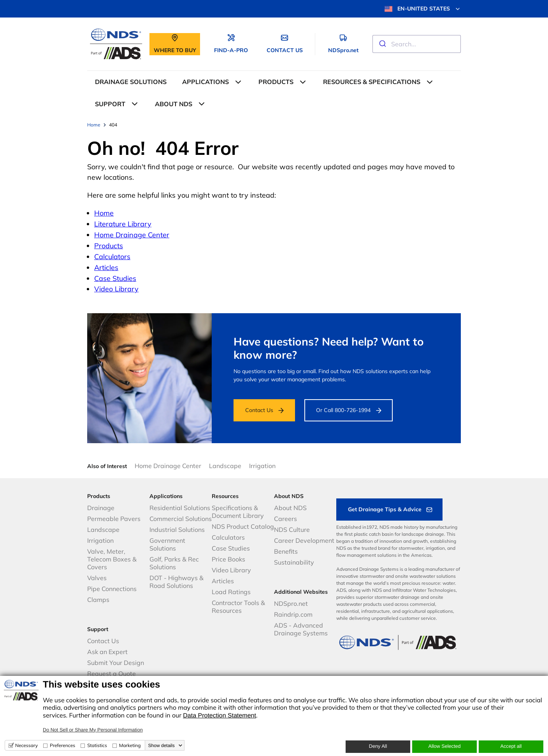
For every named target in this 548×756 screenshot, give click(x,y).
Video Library (116, 289)
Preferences (62, 745)
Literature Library (123, 224)
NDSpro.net (291, 603)
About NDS (290, 508)
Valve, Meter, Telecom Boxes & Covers (112, 559)
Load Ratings (231, 592)
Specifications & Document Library (238, 512)
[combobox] (417, 44)
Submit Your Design (116, 663)
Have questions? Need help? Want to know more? (329, 348)
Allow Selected (444, 746)
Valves (97, 578)
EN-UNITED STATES (423, 9)
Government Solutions (167, 544)
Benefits (286, 551)
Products (109, 246)
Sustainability (294, 562)
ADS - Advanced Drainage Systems (301, 629)
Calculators (112, 257)
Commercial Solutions (181, 519)
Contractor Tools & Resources (238, 607)
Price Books (228, 559)
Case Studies (115, 278)
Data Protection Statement (220, 716)
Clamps (98, 600)
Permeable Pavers (114, 519)
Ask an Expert (107, 652)
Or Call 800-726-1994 (343, 410)
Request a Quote (112, 674)
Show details (162, 745)
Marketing (130, 745)
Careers (285, 519)
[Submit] (382, 44)
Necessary (26, 745)
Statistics (97, 745)
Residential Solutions (180, 508)
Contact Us (259, 410)
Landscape (225, 466)
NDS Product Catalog (243, 526)
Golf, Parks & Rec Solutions (174, 563)
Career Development (304, 540)
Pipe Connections (112, 589)
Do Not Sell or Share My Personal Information (93, 730)
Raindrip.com (293, 614)
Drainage (101, 508)
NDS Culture (292, 530)
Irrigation (262, 466)
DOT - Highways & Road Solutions (177, 582)
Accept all (511, 746)
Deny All (378, 746)
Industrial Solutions (177, 530)
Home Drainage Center (132, 235)
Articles (106, 267)
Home (104, 213)
